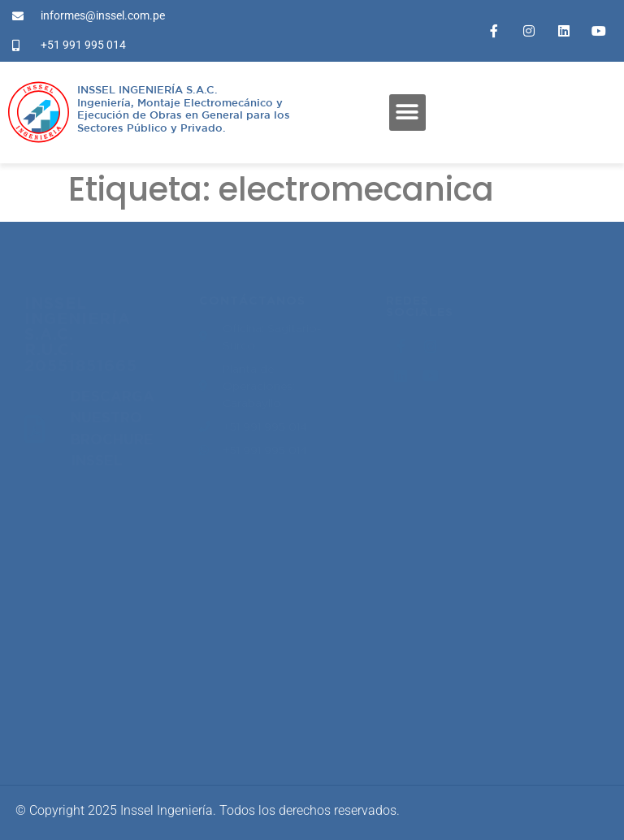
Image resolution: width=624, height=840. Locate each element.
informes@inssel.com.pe (102, 690)
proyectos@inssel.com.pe (106, 569)
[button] (407, 113)
